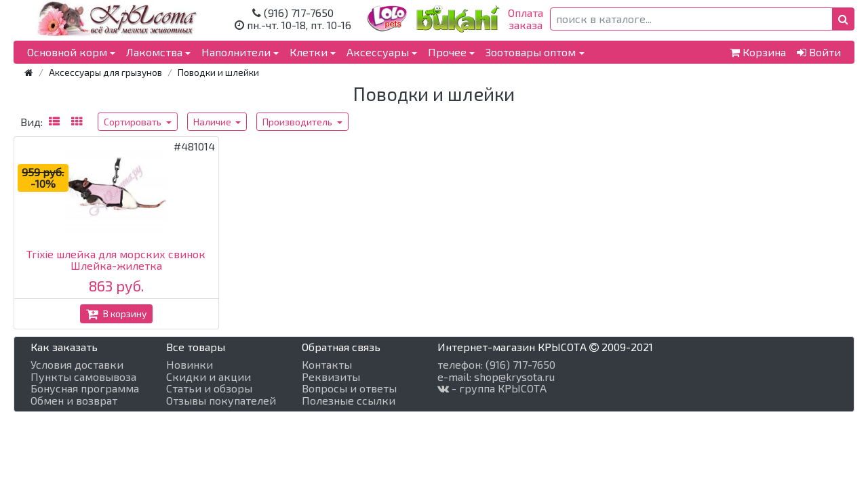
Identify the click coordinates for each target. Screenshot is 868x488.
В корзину (116, 313)
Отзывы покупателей (221, 401)
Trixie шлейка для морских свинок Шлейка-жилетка (116, 260)
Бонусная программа (85, 388)
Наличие (213, 122)
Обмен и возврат (74, 401)
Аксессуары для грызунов (105, 72)
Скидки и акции (209, 377)
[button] (843, 19)
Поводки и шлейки (218, 72)
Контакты (327, 365)
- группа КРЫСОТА (492, 388)
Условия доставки (77, 365)
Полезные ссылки (349, 401)
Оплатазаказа (526, 19)
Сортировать (134, 122)
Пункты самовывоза (83, 377)
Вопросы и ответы (349, 388)
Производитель (298, 122)
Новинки (190, 365)
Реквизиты (331, 377)
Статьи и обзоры (209, 388)
